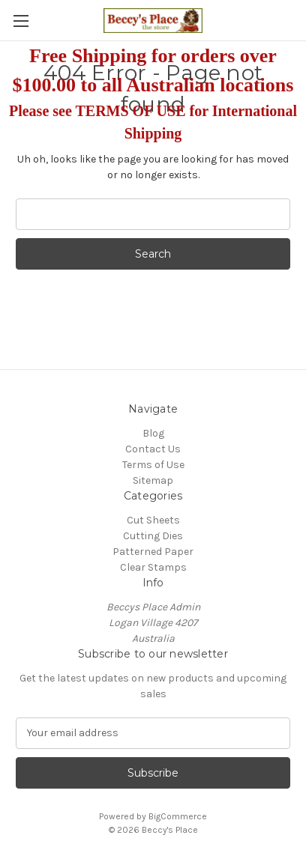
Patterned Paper (153, 552)
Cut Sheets (153, 520)
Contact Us (153, 449)
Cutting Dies (153, 536)
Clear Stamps (153, 567)
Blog (153, 433)
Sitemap (153, 480)
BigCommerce (178, 816)
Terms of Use (153, 465)
